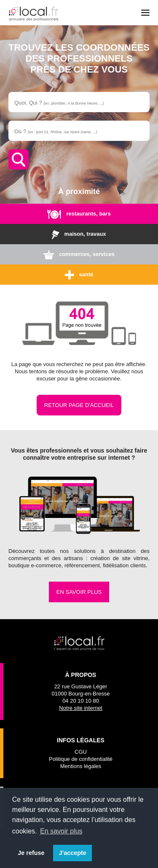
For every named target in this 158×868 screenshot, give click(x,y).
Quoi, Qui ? (59, 103)
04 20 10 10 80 (81, 701)
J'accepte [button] (73, 853)
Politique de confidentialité (81, 759)
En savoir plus (79, 592)
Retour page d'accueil (79, 405)
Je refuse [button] (31, 853)
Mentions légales (81, 766)
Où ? (56, 131)
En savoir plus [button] (61, 831)
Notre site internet (81, 708)
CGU (81, 752)
